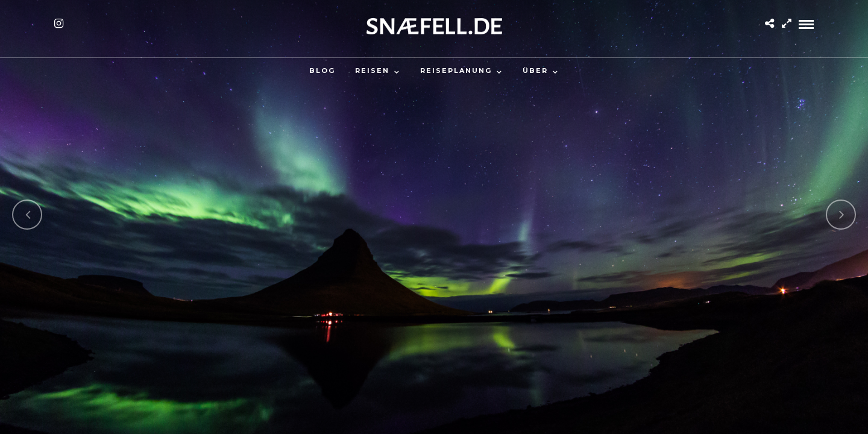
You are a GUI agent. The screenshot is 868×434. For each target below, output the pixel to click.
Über (535, 71)
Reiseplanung (456, 71)
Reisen (372, 71)
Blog (322, 71)
